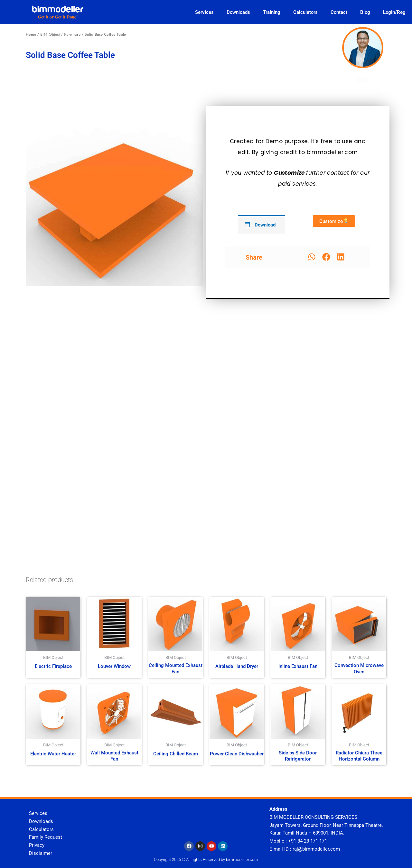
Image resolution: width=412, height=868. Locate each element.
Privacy (37, 845)
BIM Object (50, 35)
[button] (312, 257)
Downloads (238, 12)
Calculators (305, 12)
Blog (365, 12)
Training (272, 12)
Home (31, 35)
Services (204, 12)
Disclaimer (41, 853)
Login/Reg (394, 12)
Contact (339, 12)
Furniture (72, 35)
